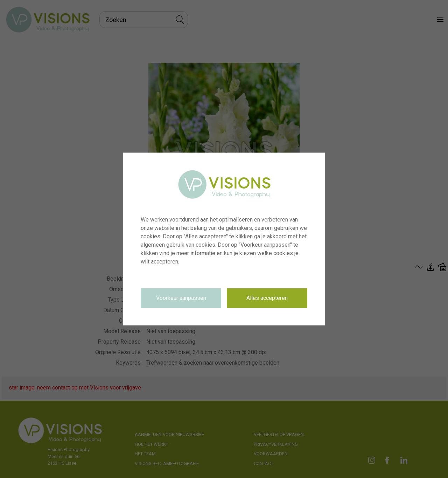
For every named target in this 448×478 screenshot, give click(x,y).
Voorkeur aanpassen (181, 298)
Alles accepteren (267, 298)
